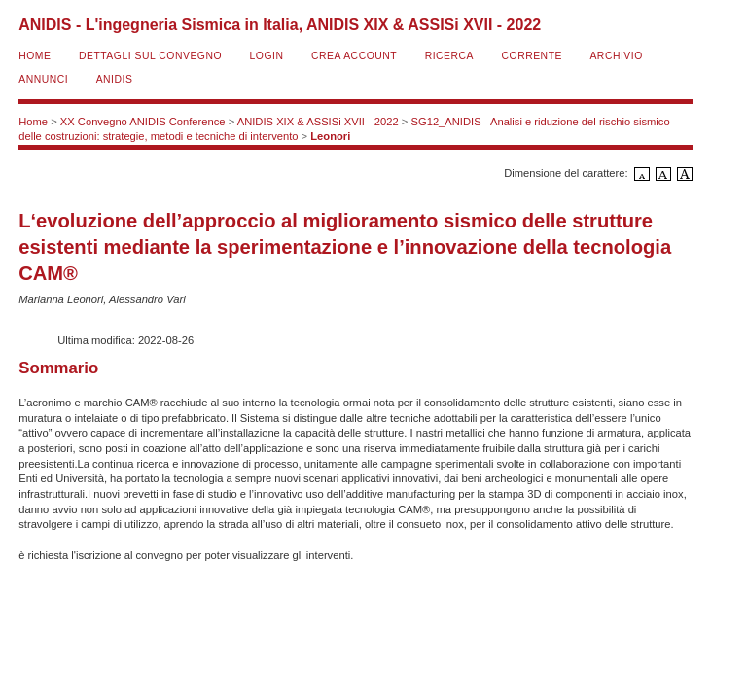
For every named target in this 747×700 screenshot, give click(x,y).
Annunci (43, 79)
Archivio (616, 56)
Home (35, 56)
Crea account (354, 56)
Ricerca (449, 56)
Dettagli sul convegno (150, 56)
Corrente (532, 56)
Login (267, 56)
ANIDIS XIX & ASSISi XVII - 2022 (318, 122)
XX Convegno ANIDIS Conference (143, 122)
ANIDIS (115, 79)
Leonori (330, 136)
